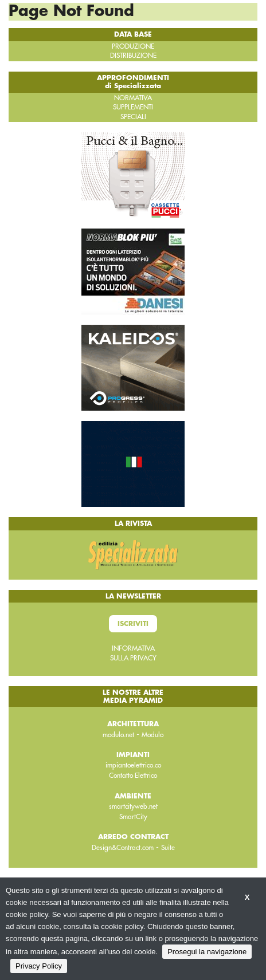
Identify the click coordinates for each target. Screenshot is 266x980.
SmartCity (133, 817)
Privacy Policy (39, 966)
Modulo (152, 735)
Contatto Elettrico (133, 776)
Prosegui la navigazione (207, 952)
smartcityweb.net (133, 806)
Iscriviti (133, 624)
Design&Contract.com (123, 848)
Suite (168, 848)
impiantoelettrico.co (133, 765)
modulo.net (118, 735)
